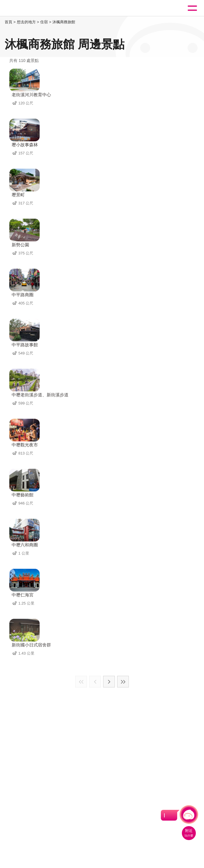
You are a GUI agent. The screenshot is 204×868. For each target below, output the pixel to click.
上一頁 (95, 682)
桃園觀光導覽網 (29, 8)
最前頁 (81, 682)
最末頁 (123, 682)
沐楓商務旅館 (64, 22)
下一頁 (109, 682)
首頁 (8, 22)
